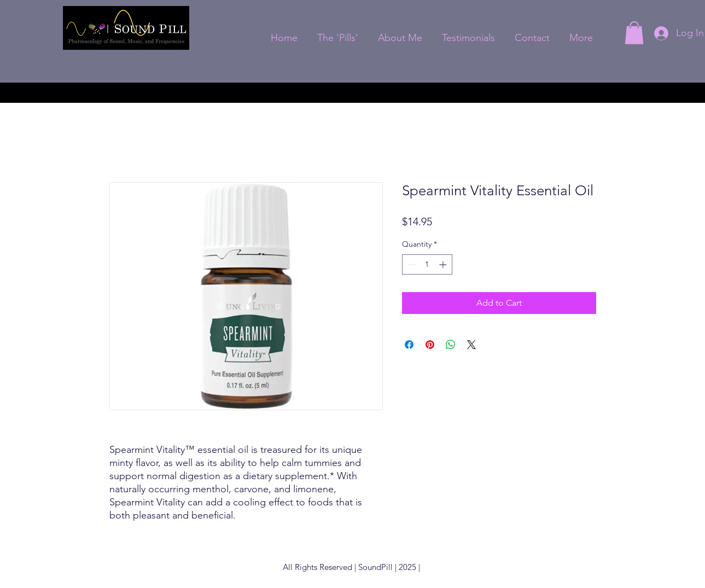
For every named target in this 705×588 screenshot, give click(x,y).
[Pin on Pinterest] (430, 345)
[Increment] (444, 264)
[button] (634, 33)
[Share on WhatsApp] (451, 345)
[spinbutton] (427, 264)
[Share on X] (471, 345)
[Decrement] (410, 264)
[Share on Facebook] (409, 345)
